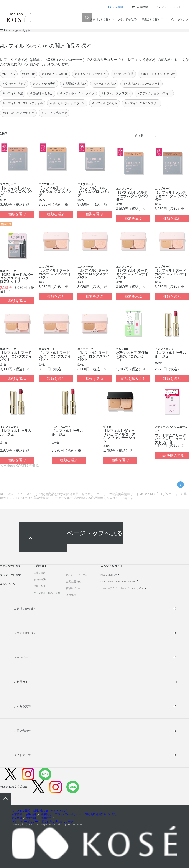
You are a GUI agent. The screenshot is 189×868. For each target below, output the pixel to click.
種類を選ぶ (17, 214)
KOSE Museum (109, 575)
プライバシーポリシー (68, 814)
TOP (3, 30)
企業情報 (118, 7)
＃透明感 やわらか (74, 84)
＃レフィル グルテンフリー (142, 103)
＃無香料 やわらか (41, 93)
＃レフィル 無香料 (44, 84)
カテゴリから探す (101, 20)
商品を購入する (133, 379)
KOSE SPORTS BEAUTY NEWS (118, 582)
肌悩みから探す (151, 20)
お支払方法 (40, 579)
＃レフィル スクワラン (116, 93)
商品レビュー (73, 588)
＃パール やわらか (104, 84)
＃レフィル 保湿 (13, 93)
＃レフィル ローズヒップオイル (23, 103)
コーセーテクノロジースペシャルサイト (122, 588)
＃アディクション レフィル (154, 93)
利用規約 (46, 814)
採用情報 (31, 814)
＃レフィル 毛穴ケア (54, 113)
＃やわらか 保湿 (123, 74)
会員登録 (71, 595)
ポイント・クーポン (77, 575)
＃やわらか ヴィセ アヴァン (67, 103)
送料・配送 (40, 586)
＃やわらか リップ (14, 84)
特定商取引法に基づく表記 (101, 814)
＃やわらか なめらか (55, 74)
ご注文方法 (40, 573)
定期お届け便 (73, 582)
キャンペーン (8, 584)
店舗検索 (142, 7)
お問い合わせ (22, 731)
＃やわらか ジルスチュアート (142, 84)
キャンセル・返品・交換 (47, 593)
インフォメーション (168, 7)
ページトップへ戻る (95, 533)
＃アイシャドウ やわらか (90, 74)
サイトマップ (22, 755)
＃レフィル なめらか (105, 103)
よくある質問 (22, 706)
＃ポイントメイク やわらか (158, 74)
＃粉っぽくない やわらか (18, 113)
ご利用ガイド (41, 566)
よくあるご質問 (21, 811)
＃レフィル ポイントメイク (77, 93)
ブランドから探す (128, 20)
